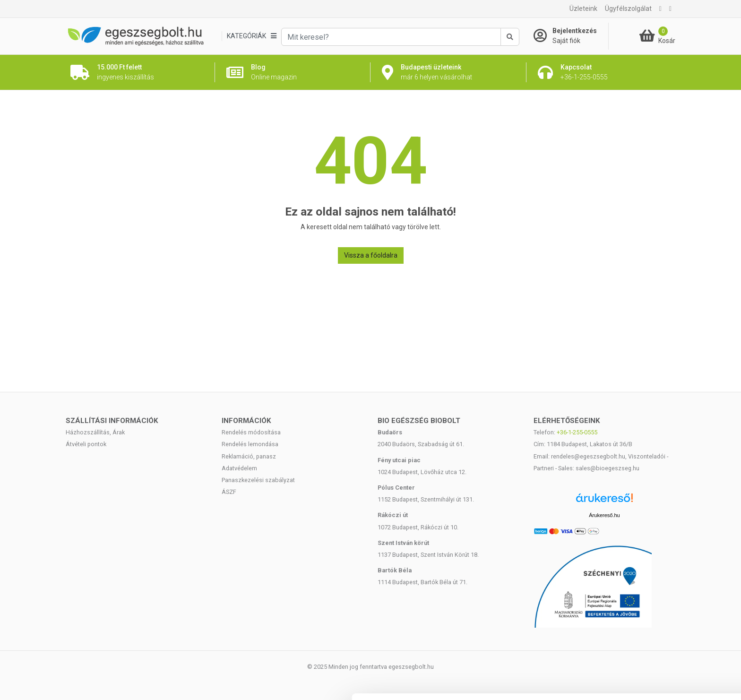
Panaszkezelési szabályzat (258, 480)
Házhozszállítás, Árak (95, 432)
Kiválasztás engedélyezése (662, 624)
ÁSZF (229, 492)
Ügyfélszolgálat (628, 9)
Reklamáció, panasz (249, 456)
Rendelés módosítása (251, 432)
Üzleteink (583, 9)
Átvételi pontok (86, 444)
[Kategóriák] (251, 36)
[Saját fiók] (571, 36)
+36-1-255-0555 (577, 432)
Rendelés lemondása (250, 444)
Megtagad (662, 655)
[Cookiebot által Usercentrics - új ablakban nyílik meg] (61, 682)
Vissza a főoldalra (371, 255)
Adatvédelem (239, 468)
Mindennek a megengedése (662, 593)
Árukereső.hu (604, 515)
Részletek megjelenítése (165, 681)
